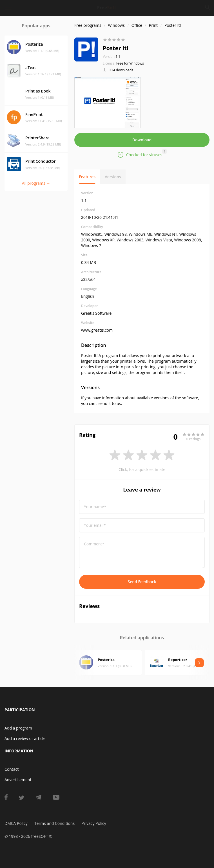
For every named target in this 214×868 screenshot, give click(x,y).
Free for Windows (130, 63)
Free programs (88, 25)
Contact (12, 769)
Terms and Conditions (54, 823)
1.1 (112, 57)
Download (142, 140)
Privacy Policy (94, 823)
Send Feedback (142, 582)
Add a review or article (25, 738)
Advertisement (18, 780)
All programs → (36, 183)
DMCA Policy (16, 823)
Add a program (18, 728)
